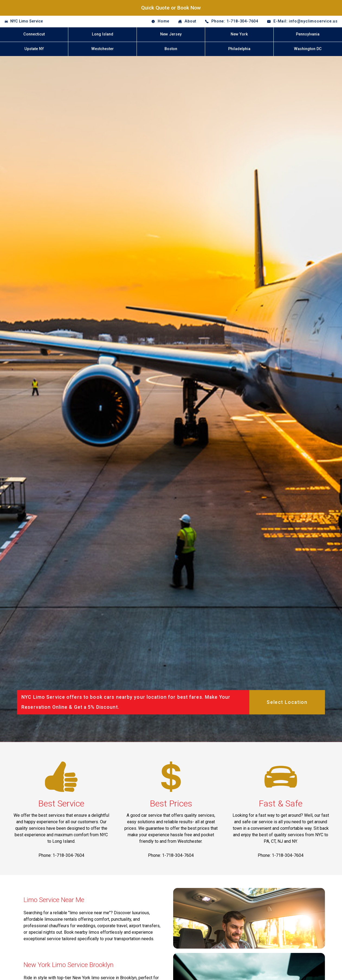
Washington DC (308, 49)
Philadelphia (239, 49)
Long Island (103, 34)
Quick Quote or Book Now (171, 8)
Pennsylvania (308, 34)
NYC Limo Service (27, 21)
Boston (171, 49)
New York (239, 34)
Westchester (103, 49)
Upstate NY (34, 49)
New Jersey (171, 34)
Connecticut (34, 34)
